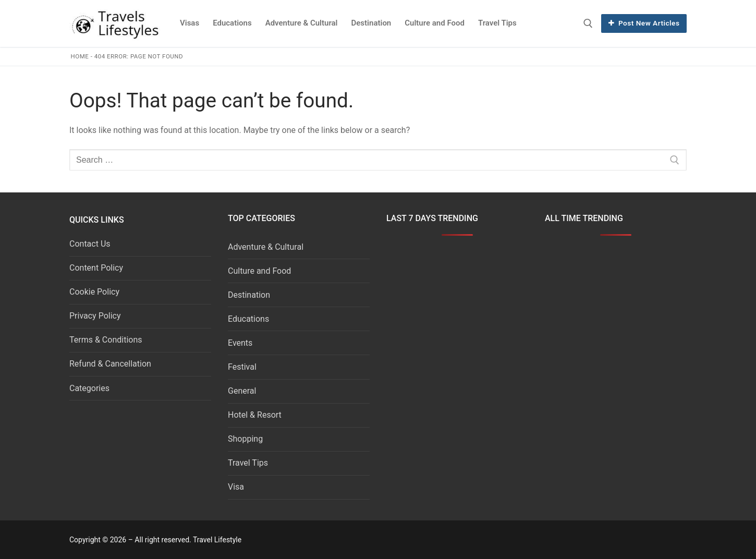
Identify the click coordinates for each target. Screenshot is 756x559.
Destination (249, 295)
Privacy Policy (95, 316)
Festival (242, 367)
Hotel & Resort (255, 415)
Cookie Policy (94, 292)
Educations (248, 319)
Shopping (245, 439)
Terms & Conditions (106, 340)
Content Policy (96, 268)
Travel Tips (248, 463)
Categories (89, 388)
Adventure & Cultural (266, 247)
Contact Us (90, 244)
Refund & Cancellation (110, 364)
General (242, 391)
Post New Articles (644, 23)
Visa (236, 487)
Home (80, 56)
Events (240, 343)
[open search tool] (588, 23)
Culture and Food (259, 271)
